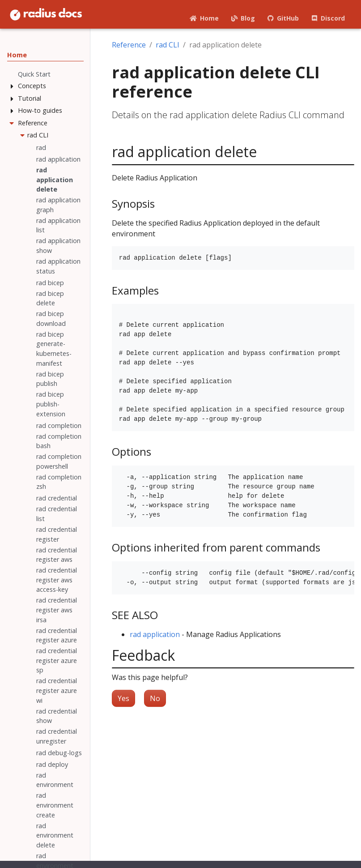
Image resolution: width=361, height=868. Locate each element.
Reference (129, 45)
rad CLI (168, 45)
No (155, 698)
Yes (123, 698)
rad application (155, 634)
